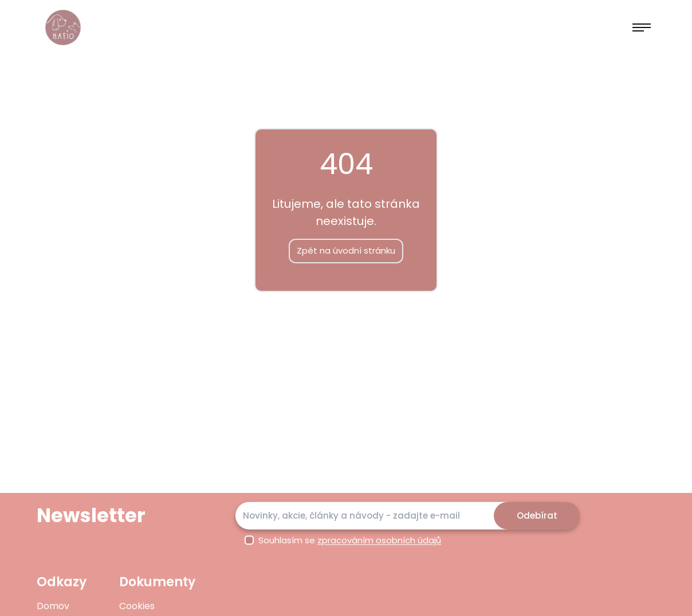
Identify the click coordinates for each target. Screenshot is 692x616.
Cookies (137, 606)
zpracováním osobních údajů (379, 540)
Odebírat (537, 515)
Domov (53, 606)
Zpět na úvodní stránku (346, 250)
